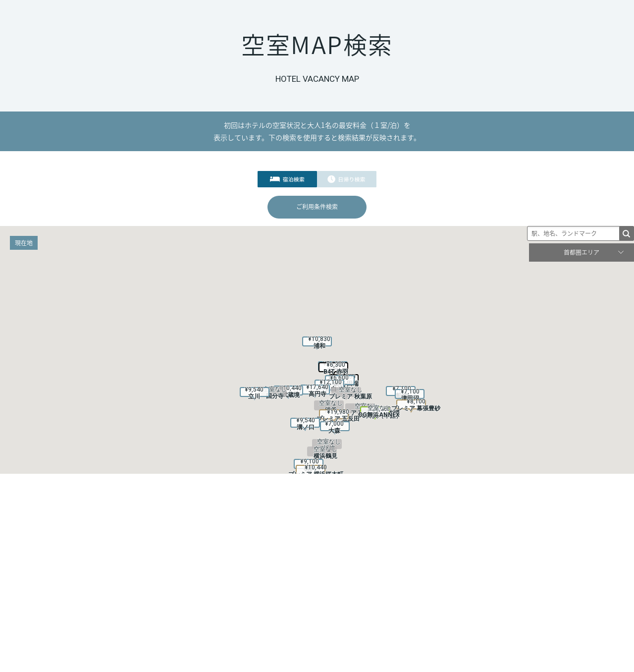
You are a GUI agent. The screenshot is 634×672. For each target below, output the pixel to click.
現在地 (24, 243)
